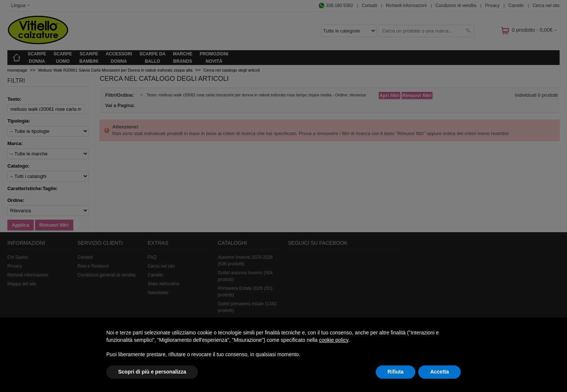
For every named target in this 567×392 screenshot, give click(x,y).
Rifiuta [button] (396, 372)
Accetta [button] (439, 372)
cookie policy (334, 340)
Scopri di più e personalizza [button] (152, 372)
